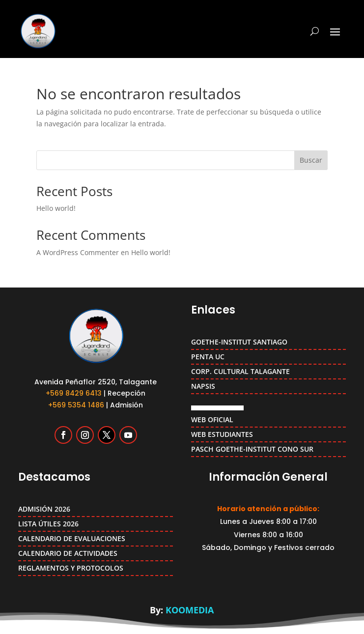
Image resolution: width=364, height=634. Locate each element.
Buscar (311, 160)
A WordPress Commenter (78, 252)
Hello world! (56, 208)
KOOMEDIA (190, 610)
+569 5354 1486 (76, 405)
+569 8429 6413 (74, 393)
